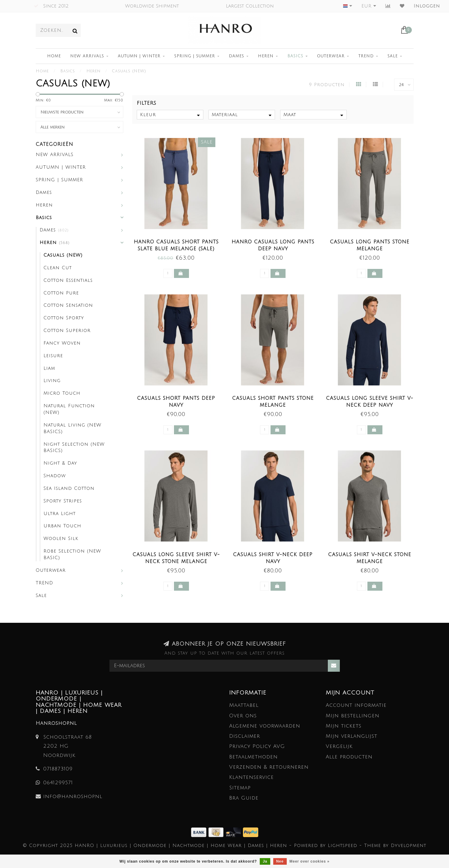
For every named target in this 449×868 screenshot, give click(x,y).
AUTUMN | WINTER (139, 56)
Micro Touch (62, 393)
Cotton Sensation (68, 305)
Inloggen (427, 6)
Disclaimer (245, 736)
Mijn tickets (344, 726)
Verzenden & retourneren (269, 767)
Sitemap (240, 788)
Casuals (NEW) (63, 255)
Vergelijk (339, 746)
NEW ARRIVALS (87, 56)
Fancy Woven (62, 343)
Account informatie (356, 705)
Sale (393, 56)
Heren (266, 56)
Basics (295, 56)
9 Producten (327, 85)
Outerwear (331, 56)
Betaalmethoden (253, 757)
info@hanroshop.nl (73, 796)
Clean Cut (58, 268)
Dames (236, 56)
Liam (49, 368)
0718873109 (58, 769)
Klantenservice (251, 777)
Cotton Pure (61, 293)
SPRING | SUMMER (195, 56)
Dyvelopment (409, 845)
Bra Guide (244, 798)
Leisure (53, 356)
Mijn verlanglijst (352, 736)
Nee (280, 861)
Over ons (243, 716)
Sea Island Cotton (69, 488)
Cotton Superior (67, 330)
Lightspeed (343, 845)
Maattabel (244, 705)
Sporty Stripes (63, 501)
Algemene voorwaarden (265, 726)
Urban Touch (62, 526)
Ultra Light (60, 514)
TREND (366, 56)
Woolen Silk (61, 538)
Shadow (55, 476)
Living (52, 381)
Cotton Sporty (64, 318)
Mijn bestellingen (353, 716)
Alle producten (349, 757)
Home (54, 56)
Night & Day (60, 463)
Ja (265, 861)
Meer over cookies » (310, 861)
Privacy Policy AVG (257, 746)
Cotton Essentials (68, 280)
